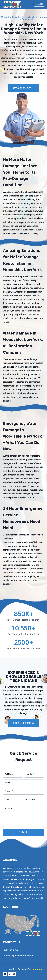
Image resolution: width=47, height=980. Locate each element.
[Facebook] (5, 974)
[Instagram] (14, 974)
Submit (24, 832)
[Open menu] (39, 4)
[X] (10, 974)
